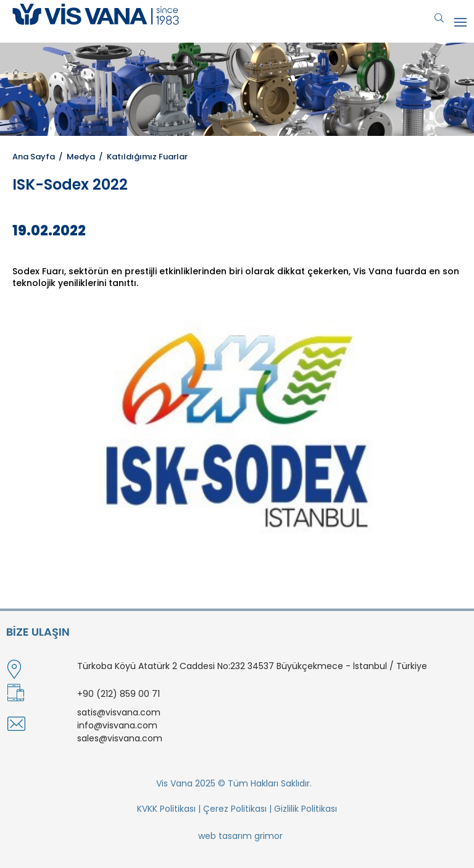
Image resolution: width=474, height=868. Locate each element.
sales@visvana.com (120, 738)
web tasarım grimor (240, 836)
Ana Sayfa (34, 157)
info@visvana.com (117, 725)
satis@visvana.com (119, 712)
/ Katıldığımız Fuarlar (141, 157)
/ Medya (75, 157)
